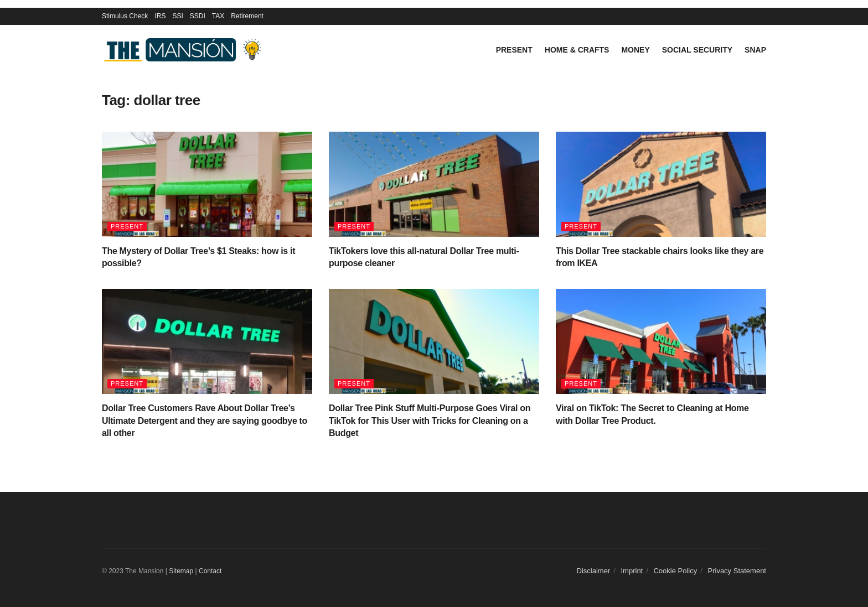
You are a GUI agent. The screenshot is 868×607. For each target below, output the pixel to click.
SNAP (755, 50)
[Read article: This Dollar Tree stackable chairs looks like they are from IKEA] (661, 184)
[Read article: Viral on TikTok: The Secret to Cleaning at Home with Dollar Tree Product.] (661, 341)
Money (635, 50)
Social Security (697, 50)
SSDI (198, 16)
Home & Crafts (577, 50)
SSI (177, 16)
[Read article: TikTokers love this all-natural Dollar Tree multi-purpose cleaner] (434, 184)
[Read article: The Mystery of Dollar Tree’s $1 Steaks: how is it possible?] (207, 184)
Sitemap (181, 571)
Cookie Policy (675, 571)
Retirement (247, 16)
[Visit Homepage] (185, 50)
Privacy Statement (737, 571)
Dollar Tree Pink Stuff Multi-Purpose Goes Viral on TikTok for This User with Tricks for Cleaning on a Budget (430, 421)
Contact (210, 571)
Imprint (632, 571)
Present (514, 50)
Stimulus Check (125, 16)
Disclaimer (594, 571)
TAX (218, 16)
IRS (160, 16)
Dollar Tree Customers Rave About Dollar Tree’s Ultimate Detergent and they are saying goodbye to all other (205, 421)
